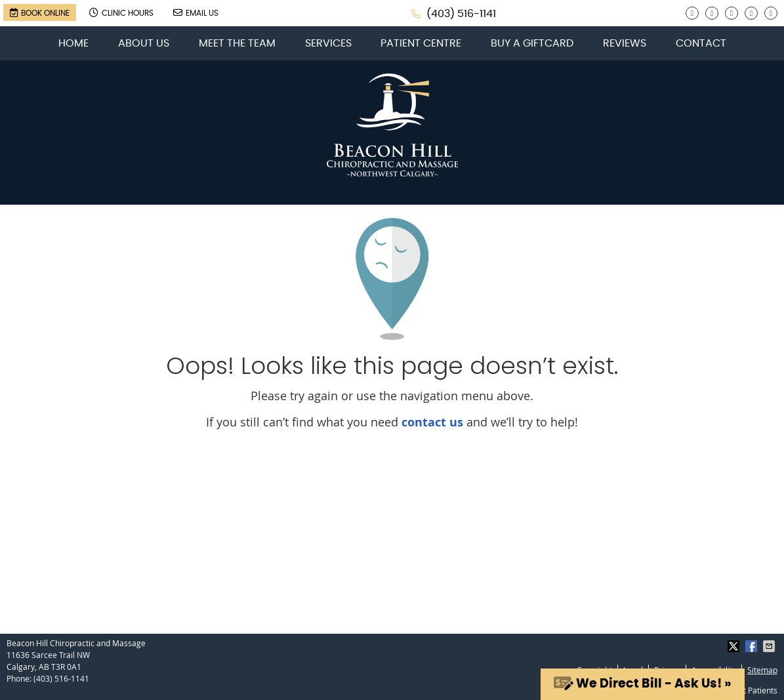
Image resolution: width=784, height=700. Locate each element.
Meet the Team (237, 43)
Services (328, 43)
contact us (432, 422)
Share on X (735, 646)
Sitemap (762, 670)
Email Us (196, 12)
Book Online (40, 12)
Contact (701, 43)
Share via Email (770, 646)
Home (73, 43)
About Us (144, 43)
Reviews (625, 43)
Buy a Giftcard (532, 43)
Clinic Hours (121, 12)
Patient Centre (421, 43)
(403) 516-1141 (461, 14)
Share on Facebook (753, 646)
